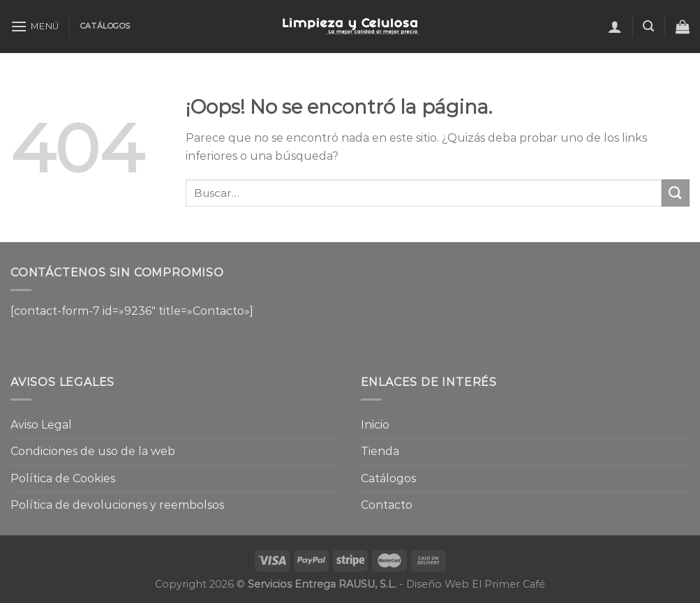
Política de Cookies (63, 478)
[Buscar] (648, 26)
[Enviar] (676, 193)
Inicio (375, 425)
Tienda (380, 451)
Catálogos (388, 478)
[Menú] (35, 26)
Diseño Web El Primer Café (476, 584)
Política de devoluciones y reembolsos (117, 505)
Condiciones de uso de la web (93, 451)
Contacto (387, 505)
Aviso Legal (41, 425)
